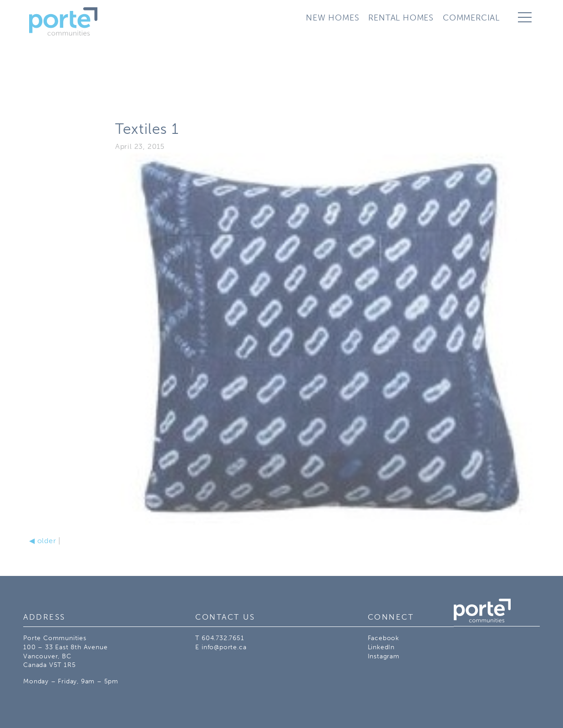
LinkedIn (381, 647)
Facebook (383, 638)
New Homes (332, 18)
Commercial (471, 18)
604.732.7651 (223, 638)
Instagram (384, 656)
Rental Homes (401, 18)
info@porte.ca (224, 647)
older (43, 541)
